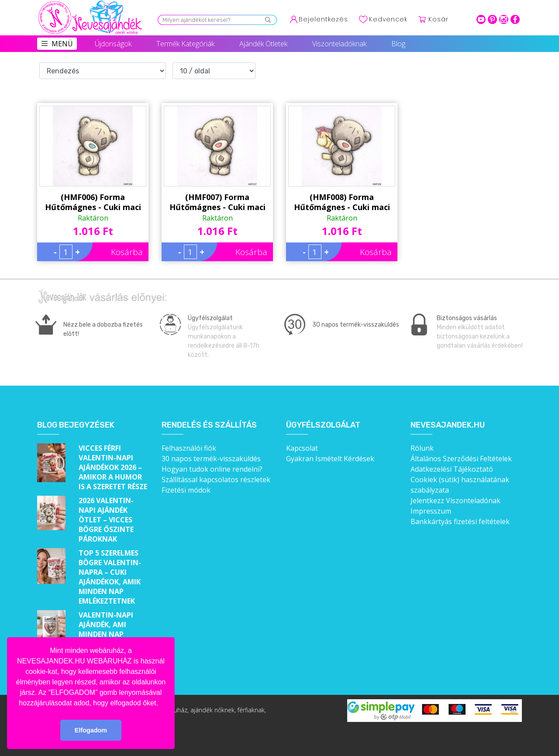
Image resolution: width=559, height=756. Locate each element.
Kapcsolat (302, 448)
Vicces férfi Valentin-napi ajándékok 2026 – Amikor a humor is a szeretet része (113, 467)
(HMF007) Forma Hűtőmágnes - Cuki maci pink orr (217, 202)
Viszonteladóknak (339, 44)
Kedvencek (388, 19)
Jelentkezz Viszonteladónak (455, 501)
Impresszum (431, 511)
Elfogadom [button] (91, 730)
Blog (398, 44)
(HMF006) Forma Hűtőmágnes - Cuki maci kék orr (93, 202)
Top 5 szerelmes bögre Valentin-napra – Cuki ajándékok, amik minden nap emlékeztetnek (110, 577)
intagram (504, 19)
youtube (481, 19)
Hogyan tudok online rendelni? (212, 469)
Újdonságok (113, 44)
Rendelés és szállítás (209, 425)
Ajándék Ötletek (263, 44)
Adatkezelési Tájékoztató (452, 469)
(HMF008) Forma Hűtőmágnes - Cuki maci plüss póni (342, 202)
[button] (161, 704)
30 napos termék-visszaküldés (211, 459)
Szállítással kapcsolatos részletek (216, 480)
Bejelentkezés (323, 19)
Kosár (438, 19)
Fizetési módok (186, 490)
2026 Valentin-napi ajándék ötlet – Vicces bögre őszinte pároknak (106, 520)
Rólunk (422, 448)
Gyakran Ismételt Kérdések (330, 459)
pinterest (492, 19)
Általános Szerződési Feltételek (461, 459)
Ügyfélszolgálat (323, 425)
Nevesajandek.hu (448, 425)
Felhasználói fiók (189, 448)
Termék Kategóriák (185, 44)
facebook (515, 19)
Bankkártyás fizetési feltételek (460, 521)
